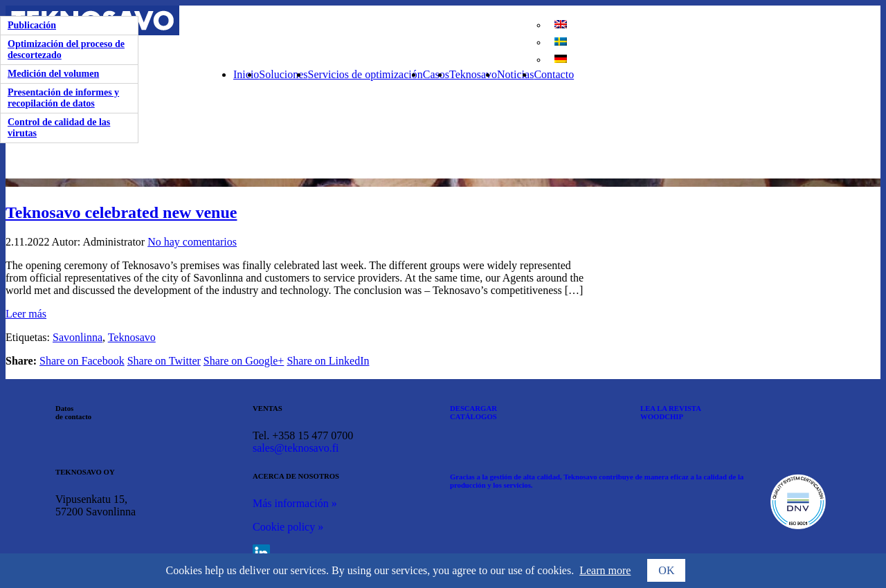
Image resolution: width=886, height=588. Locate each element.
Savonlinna (78, 337)
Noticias (515, 74)
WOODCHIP (662, 416)
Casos (436, 74)
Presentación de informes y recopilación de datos (63, 98)
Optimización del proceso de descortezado (66, 49)
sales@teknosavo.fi (296, 448)
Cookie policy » (288, 527)
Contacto (554, 74)
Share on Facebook (82, 361)
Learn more (605, 570)
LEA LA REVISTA (671, 408)
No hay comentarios (192, 242)
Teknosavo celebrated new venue (121, 212)
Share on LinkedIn (328, 361)
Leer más (26, 314)
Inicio (246, 74)
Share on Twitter (164, 361)
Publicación (32, 25)
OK (666, 570)
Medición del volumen (53, 74)
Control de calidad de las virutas (59, 128)
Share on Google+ (244, 361)
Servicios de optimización (365, 74)
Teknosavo (473, 74)
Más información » (295, 503)
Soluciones (283, 74)
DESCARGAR (473, 408)
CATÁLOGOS (473, 416)
